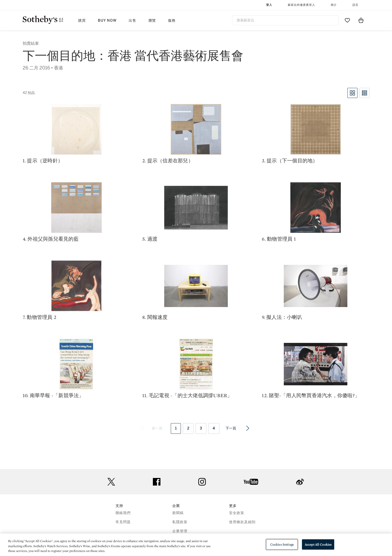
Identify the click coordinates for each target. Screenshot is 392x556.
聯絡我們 (123, 513)
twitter (111, 482)
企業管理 (180, 531)
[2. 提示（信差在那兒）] (196, 129)
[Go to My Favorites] (347, 20)
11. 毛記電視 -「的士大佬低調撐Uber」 (187, 395)
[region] (196, 545)
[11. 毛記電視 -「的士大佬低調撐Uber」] (196, 364)
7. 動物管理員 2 (40, 317)
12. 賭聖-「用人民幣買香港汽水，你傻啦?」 (311, 395)
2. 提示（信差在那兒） (168, 161)
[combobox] (285, 20)
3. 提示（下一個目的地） (290, 161)
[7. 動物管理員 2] (76, 286)
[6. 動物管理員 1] (316, 208)
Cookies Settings (282, 544)
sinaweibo (300, 482)
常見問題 (123, 522)
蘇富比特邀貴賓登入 (301, 5)
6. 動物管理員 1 (279, 239)
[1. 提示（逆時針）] (76, 129)
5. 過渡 (150, 239)
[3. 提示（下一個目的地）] (316, 129)
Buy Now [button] (107, 21)
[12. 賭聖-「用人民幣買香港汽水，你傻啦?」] (316, 364)
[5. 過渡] (196, 208)
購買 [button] (82, 21)
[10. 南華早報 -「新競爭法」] (76, 364)
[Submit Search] (333, 20)
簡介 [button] (334, 5)
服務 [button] (172, 21)
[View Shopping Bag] (361, 20)
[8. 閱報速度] (196, 286)
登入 (269, 5)
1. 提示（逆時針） (43, 161)
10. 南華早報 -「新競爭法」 (53, 395)
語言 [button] (355, 5)
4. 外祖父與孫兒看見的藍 (51, 239)
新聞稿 (178, 513)
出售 (132, 21)
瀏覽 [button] (152, 21)
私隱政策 (180, 522)
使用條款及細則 (242, 522)
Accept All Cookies (318, 544)
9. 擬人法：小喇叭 (282, 317)
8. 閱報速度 (155, 317)
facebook (157, 482)
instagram (202, 482)
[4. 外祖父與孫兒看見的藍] (76, 208)
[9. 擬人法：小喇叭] (316, 286)
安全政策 (237, 513)
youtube (251, 482)
